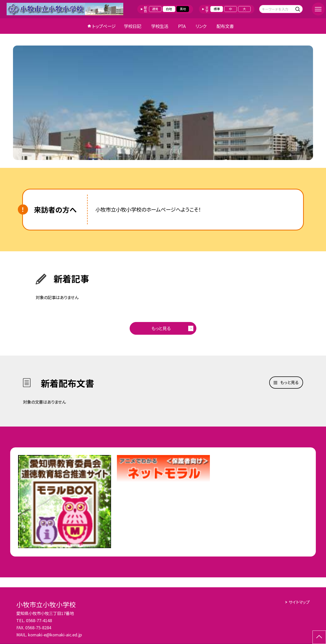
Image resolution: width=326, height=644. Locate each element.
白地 (169, 9)
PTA (182, 26)
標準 (217, 9)
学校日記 (132, 26)
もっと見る (161, 328)
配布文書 (225, 26)
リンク (201, 26)
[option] (163, 103)
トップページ (104, 26)
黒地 (183, 9)
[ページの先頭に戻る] (319, 637)
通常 (155, 9)
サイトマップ (299, 602)
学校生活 (160, 26)
